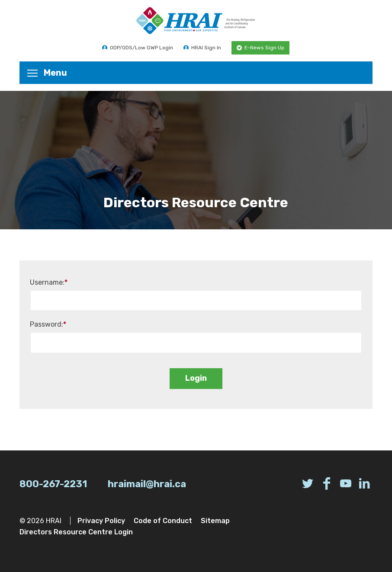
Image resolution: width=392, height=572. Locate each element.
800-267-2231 (53, 484)
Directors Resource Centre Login (76, 532)
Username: (49, 282)
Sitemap (215, 521)
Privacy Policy (101, 521)
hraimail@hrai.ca (147, 484)
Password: (48, 324)
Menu (47, 73)
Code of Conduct (163, 521)
